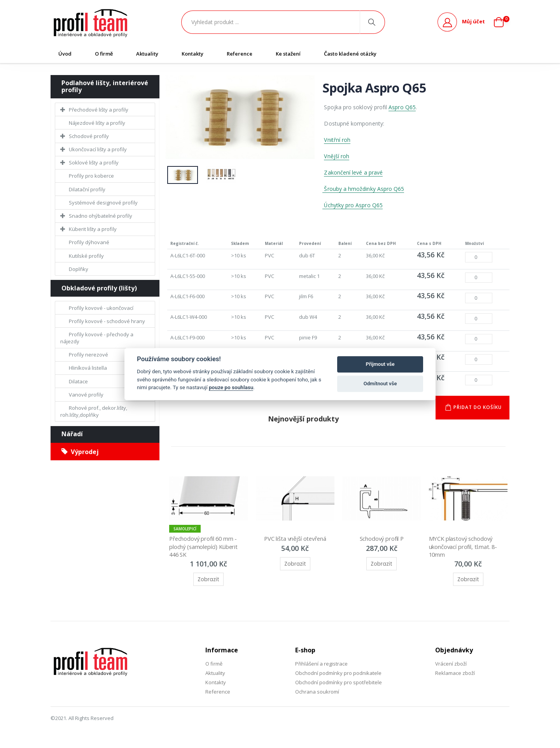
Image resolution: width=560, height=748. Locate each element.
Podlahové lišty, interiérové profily (105, 86)
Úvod (65, 54)
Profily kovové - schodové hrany (107, 321)
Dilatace (78, 381)
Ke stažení (288, 54)
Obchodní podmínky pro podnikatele (338, 674)
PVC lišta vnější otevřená (295, 540)
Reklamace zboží (455, 674)
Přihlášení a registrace (321, 664)
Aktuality (147, 54)
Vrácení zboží (451, 664)
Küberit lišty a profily (93, 229)
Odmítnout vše (380, 384)
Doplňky (79, 269)
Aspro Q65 (402, 107)
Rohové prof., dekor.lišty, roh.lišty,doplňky (94, 411)
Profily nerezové (88, 355)
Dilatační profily (87, 189)
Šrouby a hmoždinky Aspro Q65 (363, 189)
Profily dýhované (89, 242)
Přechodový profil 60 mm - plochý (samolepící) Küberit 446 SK (205, 548)
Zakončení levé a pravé (353, 172)
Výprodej (80, 452)
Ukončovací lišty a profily (98, 149)
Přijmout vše (380, 364)
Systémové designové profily (103, 203)
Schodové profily (89, 136)
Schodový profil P (381, 540)
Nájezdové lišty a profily (97, 123)
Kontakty (192, 54)
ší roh (342, 156)
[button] (502, 22)
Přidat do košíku (477, 408)
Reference (240, 54)
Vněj (329, 156)
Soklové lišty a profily (94, 163)
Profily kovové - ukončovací (101, 308)
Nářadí (72, 434)
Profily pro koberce (91, 176)
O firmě (104, 54)
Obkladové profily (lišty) (99, 288)
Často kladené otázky (350, 54)
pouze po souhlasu (231, 387)
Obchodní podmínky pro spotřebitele (339, 683)
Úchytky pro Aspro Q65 (353, 205)
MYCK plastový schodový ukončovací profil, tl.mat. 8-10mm (464, 548)
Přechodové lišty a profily (99, 110)
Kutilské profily (86, 256)
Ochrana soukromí (317, 693)
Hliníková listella (88, 368)
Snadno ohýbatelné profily (101, 216)
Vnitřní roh (337, 140)
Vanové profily (86, 395)
